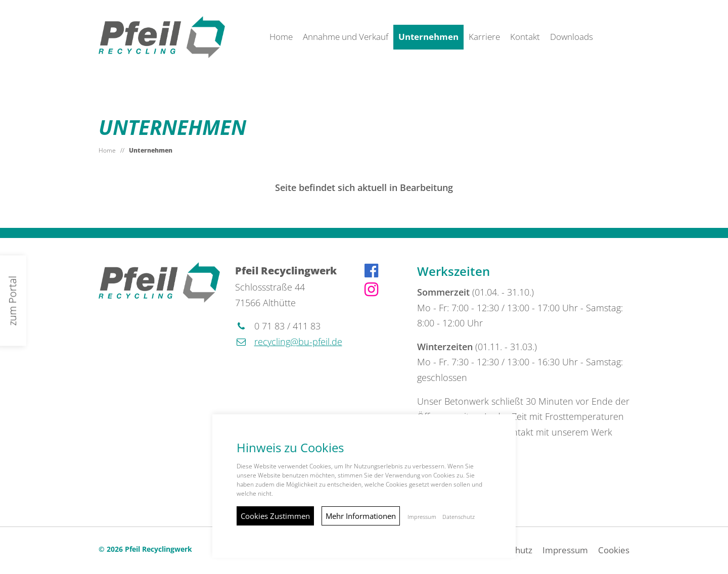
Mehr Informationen (361, 516)
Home (107, 150)
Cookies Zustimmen (275, 516)
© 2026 (145, 549)
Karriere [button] (484, 37)
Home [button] (281, 37)
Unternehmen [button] (428, 37)
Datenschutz (459, 517)
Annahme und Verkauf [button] (346, 37)
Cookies (614, 550)
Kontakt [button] (525, 37)
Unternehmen (151, 150)
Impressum (565, 550)
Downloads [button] (572, 37)
